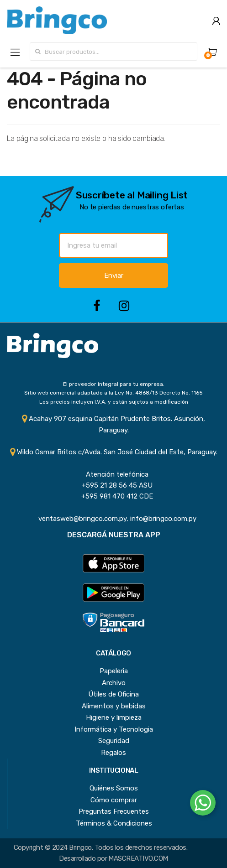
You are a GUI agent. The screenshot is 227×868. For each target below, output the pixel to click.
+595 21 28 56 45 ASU (113, 485)
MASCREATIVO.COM (138, 858)
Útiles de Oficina (113, 694)
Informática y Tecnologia (114, 729)
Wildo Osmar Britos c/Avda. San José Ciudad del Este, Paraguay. (114, 452)
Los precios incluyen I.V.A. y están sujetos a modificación (114, 402)
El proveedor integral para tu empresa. (114, 384)
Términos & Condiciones (114, 823)
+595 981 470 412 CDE (113, 496)
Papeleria (114, 671)
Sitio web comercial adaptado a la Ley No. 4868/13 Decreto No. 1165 (113, 393)
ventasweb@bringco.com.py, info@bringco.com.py (114, 519)
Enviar (114, 275)
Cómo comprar (114, 800)
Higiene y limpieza (114, 717)
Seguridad (114, 741)
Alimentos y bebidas (114, 706)
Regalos (113, 753)
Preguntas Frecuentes (114, 811)
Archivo (114, 683)
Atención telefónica (113, 474)
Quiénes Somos (114, 788)
